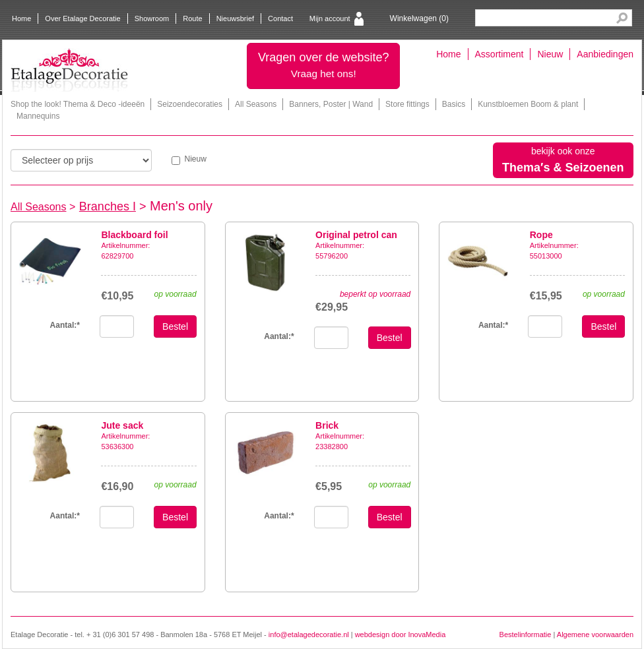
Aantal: (279, 336)
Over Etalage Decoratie (82, 18)
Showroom (152, 18)
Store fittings (407, 104)
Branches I (108, 206)
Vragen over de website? (323, 65)
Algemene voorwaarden (595, 634)
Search (622, 18)
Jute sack (122, 425)
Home (21, 18)
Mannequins (38, 116)
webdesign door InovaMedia (401, 634)
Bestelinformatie (526, 634)
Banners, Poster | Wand (331, 104)
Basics (454, 104)
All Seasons (256, 104)
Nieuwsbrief (235, 18)
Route (192, 18)
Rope (541, 235)
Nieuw (550, 54)
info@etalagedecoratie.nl (309, 634)
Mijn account (330, 18)
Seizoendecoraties (190, 104)
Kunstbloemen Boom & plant (528, 104)
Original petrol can (356, 235)
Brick (327, 425)
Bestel (175, 326)
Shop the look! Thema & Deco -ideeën (78, 104)
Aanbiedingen (605, 54)
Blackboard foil (134, 235)
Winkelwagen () (419, 18)
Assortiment (499, 54)
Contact (280, 18)
